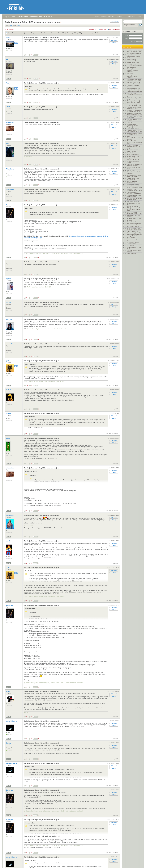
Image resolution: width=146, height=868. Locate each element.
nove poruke (127, 17)
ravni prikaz (103, 29)
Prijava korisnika (130, 32)
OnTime (9, 302)
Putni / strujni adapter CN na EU (134, 99)
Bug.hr (7, 17)
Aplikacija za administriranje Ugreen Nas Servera (134, 176)
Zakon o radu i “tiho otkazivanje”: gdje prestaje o (135, 232)
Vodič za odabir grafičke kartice (133, 168)
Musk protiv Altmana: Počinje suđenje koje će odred (133, 147)
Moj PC (8, 79)
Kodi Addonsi (130, 245)
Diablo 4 (129, 58)
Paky (8, 143)
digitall (8, 438)
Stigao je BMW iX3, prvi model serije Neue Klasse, (134, 229)
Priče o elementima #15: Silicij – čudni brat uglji (134, 89)
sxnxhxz (9, 262)
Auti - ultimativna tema (133, 184)
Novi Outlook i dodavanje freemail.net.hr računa (134, 224)
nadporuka (115, 102)
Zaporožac (10, 205)
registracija (104, 17)
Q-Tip (8, 361)
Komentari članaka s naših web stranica (43, 17)
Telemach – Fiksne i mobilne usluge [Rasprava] (134, 190)
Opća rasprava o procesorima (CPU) (132, 60)
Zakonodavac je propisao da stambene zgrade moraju (135, 187)
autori (134, 17)
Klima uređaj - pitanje (133, 129)
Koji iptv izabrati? (131, 244)
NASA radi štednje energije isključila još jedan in (134, 205)
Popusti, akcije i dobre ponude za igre (133, 179)
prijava (97, 17)
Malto (8, 38)
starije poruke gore (114, 29)
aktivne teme (112, 17)
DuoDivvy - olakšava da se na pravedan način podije (134, 52)
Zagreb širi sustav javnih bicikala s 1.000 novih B (134, 55)
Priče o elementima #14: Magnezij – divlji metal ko (134, 193)
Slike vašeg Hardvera (133, 201)
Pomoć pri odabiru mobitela (134, 50)
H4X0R (8, 107)
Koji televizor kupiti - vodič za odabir (134, 251)
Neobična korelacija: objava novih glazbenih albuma (134, 235)
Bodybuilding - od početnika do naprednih (134, 117)
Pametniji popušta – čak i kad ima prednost (134, 196)
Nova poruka (115, 22)
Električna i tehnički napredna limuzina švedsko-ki (135, 95)
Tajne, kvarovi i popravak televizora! (134, 216)
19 (27, 139)
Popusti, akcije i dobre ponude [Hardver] (133, 63)
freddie (8, 541)
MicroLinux (130, 73)
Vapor (8, 691)
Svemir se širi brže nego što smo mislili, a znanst (134, 165)
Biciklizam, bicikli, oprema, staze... (134, 248)
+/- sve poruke (93, 29)
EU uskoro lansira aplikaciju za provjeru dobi (134, 66)
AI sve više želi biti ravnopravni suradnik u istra (134, 213)
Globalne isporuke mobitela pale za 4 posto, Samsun (134, 134)
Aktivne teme (128, 47)
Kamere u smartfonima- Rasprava (133, 86)
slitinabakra (10, 122)
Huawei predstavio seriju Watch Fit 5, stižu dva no (134, 102)
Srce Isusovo (10, 515)
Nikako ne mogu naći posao (134, 218)
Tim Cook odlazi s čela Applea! (133, 162)
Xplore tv (129, 122)
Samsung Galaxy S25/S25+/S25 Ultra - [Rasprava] (133, 70)
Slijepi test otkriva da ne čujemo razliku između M (134, 83)
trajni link (116, 55)
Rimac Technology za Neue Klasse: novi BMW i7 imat (134, 105)
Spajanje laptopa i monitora (134, 92)
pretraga (139, 17)
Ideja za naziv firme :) (133, 227)
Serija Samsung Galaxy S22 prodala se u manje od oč (80, 33)
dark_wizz (9, 319)
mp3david (9, 279)
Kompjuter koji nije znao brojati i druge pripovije (133, 159)
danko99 (9, 390)
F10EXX (9, 413)
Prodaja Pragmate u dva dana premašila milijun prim (134, 131)
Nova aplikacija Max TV (133, 203)
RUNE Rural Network (133, 155)
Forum (13, 17)
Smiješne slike (131, 170)
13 (27, 165)
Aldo (8, 83)
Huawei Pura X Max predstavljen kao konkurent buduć (134, 142)
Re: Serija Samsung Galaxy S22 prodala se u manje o (41, 83)
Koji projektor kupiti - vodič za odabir (134, 120)
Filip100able (10, 169)
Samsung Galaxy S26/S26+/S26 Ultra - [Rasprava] (133, 126)
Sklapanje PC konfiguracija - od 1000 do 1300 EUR (134, 111)
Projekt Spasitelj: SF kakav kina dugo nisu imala (134, 108)
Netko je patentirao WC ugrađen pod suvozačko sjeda (133, 209)
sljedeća (11, 30)
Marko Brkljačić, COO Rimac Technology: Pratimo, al (135, 239)
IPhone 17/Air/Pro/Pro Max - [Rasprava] (135, 173)
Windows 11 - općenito (133, 242)
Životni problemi (131, 253)
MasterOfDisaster (12, 721)
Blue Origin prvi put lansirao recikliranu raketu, (134, 199)
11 (27, 118)
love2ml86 (9, 344)
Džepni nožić (130, 153)
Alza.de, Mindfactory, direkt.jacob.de (133, 182)
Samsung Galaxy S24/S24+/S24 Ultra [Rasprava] (132, 76)
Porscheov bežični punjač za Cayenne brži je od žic (134, 80)
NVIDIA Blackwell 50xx (133, 156)
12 (27, 386)
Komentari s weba (23, 17)
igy (7, 59)
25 (27, 103)
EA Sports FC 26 (131, 222)
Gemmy (9, 743)
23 (27, 79)
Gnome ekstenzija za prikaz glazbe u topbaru (134, 150)
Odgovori (114, 40)
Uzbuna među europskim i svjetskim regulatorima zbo (134, 114)
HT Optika (130, 220)
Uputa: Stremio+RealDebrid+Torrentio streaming (135, 138)
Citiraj (114, 42)
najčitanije (119, 17)
